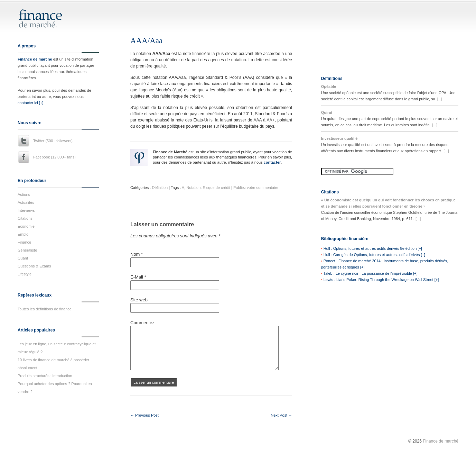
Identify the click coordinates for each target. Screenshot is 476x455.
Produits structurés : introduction (45, 376)
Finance (24, 242)
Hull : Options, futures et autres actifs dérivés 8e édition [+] (373, 248)
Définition (160, 188)
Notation (193, 188)
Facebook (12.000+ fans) (54, 157)
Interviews (26, 210)
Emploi (24, 234)
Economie (26, 226)
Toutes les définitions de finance (45, 309)
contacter (272, 162)
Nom (137, 254)
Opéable (329, 87)
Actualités (26, 202)
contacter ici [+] (30, 103)
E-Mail (138, 277)
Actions (24, 194)
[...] (440, 99)
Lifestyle (25, 274)
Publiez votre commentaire (256, 188)
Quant (23, 258)
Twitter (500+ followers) (53, 141)
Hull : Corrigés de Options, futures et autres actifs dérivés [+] (374, 255)
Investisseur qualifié (339, 138)
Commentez (142, 323)
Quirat (327, 112)
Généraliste (27, 250)
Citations (25, 218)
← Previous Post (144, 415)
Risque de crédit (216, 188)
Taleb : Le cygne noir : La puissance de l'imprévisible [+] (370, 273)
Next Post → (281, 415)
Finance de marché (35, 59)
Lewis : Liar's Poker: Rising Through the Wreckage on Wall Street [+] (381, 280)
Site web (139, 300)
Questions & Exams (34, 266)
